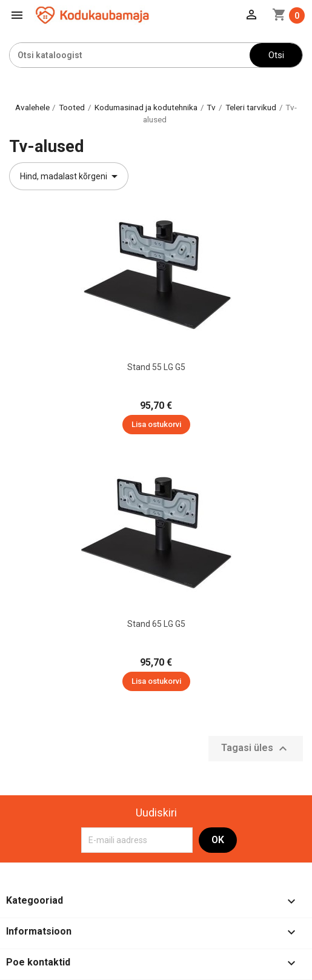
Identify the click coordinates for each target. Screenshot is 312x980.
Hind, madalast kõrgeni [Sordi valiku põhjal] (71, 176)
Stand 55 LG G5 (156, 367)
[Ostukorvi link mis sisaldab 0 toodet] (288, 15)
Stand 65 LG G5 (156, 624)
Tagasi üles (256, 749)
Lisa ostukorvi (156, 424)
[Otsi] (130, 55)
